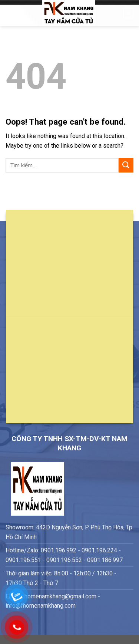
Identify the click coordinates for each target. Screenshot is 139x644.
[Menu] (10, 13)
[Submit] (126, 165)
